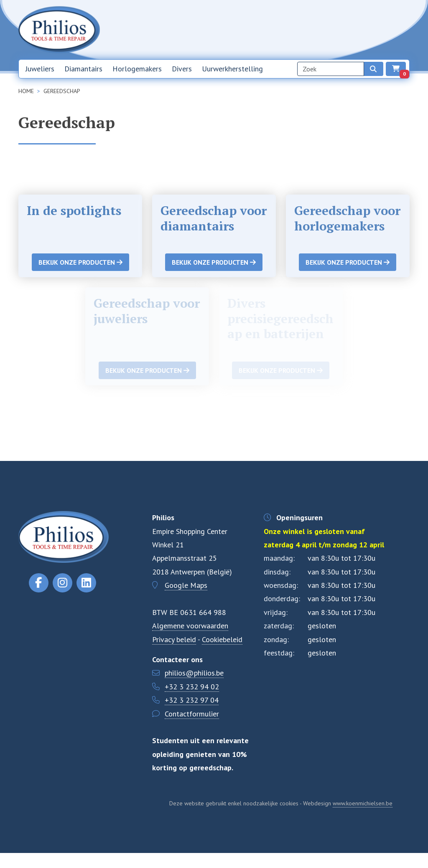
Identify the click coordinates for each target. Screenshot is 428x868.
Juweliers (40, 70)
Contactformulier (192, 729)
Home (258, 30)
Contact (357, 30)
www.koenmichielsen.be (363, 818)
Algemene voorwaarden (190, 641)
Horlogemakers (137, 70)
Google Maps (186, 601)
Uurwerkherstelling (232, 70)
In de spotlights (75, 210)
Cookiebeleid (222, 654)
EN (402, 30)
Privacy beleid (174, 654)
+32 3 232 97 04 (192, 715)
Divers (182, 70)
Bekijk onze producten (80, 278)
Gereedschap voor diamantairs (214, 218)
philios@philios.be (194, 688)
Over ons (326, 30)
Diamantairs (83, 70)
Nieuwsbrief (290, 30)
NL (382, 30)
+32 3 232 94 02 (192, 702)
